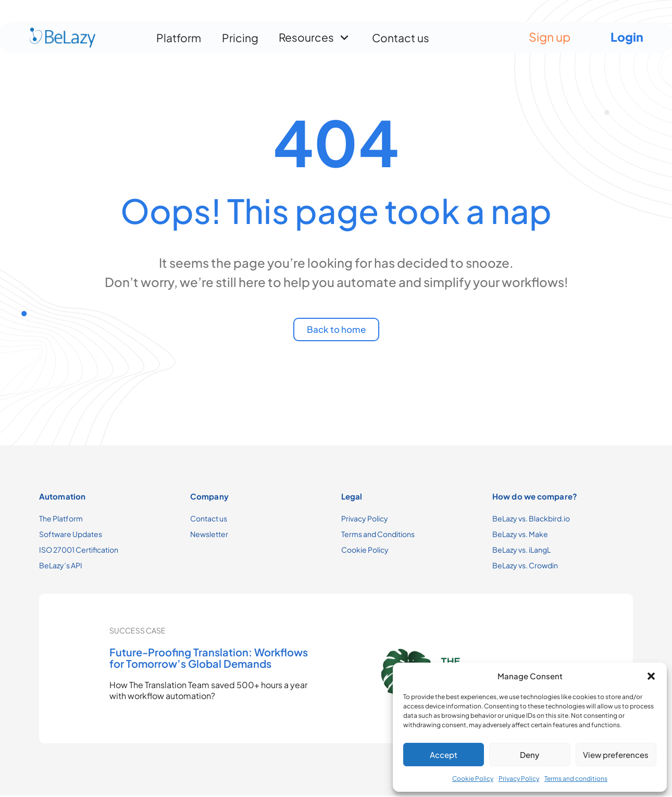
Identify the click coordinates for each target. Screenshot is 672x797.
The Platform (61, 520)
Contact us (401, 34)
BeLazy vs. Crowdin (525, 567)
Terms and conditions (576, 779)
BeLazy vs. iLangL (521, 551)
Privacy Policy (519, 779)
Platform (179, 34)
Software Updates (71, 536)
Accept (444, 755)
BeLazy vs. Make (520, 536)
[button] (651, 676)
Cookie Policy (473, 779)
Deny (530, 755)
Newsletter (209, 536)
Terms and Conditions (378, 536)
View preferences (616, 755)
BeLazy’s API (61, 567)
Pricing (240, 34)
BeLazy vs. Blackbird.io (531, 520)
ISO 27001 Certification (79, 551)
